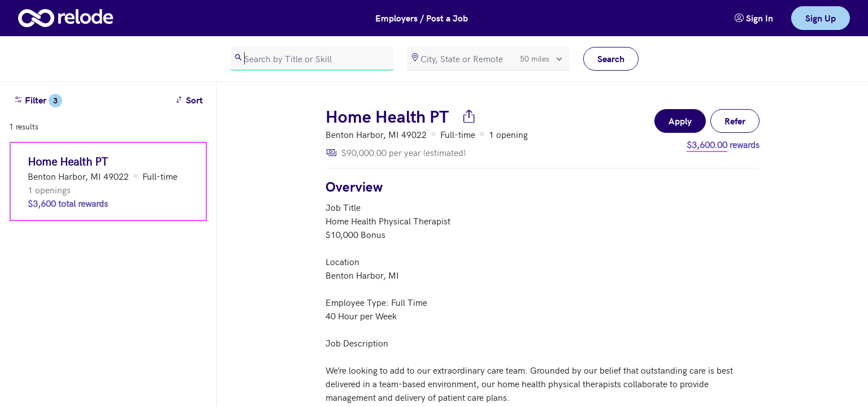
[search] (312, 59)
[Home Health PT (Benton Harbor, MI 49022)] (108, 181)
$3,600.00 (707, 144)
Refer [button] (735, 121)
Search (611, 59)
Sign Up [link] (821, 18)
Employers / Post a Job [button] (422, 18)
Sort (191, 99)
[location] (488, 59)
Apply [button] (680, 121)
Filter (38, 101)
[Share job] (469, 116)
